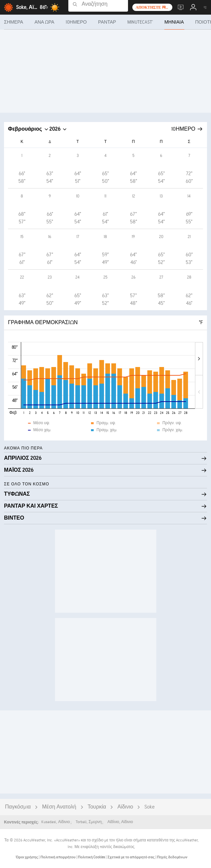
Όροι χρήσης (27, 857)
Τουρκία (97, 807)
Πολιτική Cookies (92, 857)
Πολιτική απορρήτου (58, 857)
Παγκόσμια (18, 807)
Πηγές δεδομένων (172, 857)
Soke (149, 807)
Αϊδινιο (125, 807)
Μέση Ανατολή (59, 807)
